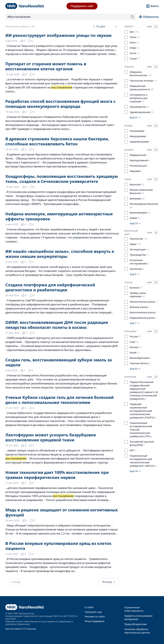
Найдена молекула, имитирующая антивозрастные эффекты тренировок (59, 216)
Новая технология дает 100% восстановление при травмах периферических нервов (57, 475)
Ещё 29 (135, 223)
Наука (128, 179)
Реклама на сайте (95, 616)
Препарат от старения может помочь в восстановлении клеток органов (46, 66)
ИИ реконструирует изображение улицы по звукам (58, 35)
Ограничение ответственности (134, 609)
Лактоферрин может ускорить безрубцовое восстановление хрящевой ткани (51, 437)
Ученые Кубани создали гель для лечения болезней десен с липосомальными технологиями (60, 400)
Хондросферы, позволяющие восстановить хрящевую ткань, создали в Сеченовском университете (62, 179)
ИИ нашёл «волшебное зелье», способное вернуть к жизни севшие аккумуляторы (60, 254)
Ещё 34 (135, 471)
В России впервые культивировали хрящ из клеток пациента (58, 546)
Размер (129, 126)
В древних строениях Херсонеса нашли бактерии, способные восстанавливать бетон (57, 141)
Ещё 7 (135, 323)
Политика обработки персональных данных (137, 631)
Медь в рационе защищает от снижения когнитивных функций (62, 512)
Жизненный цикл (131, 232)
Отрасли (129, 67)
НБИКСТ (129, 26)
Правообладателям (136, 624)
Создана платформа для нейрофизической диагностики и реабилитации (50, 287)
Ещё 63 (135, 369)
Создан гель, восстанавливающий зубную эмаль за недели (59, 362)
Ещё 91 (135, 117)
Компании (130, 377)
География (130, 331)
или (150, 26)
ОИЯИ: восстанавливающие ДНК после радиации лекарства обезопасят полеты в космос (57, 325)
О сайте (89, 607)
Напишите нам (93, 612)
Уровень (129, 150)
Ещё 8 (135, 274)
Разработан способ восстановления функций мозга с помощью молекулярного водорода (60, 104)
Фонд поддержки (95, 621)
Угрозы (128, 282)
